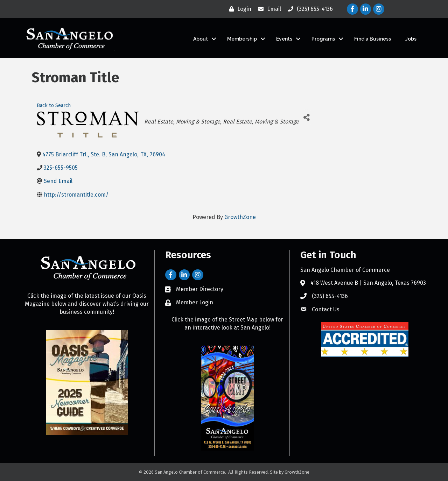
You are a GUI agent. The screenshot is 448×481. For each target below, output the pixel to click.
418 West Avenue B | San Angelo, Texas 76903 (368, 283)
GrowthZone (240, 217)
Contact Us (326, 309)
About (201, 39)
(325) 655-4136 (330, 296)
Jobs (411, 39)
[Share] (307, 117)
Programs (323, 39)
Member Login (195, 302)
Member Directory (200, 289)
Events (284, 39)
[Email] (268, 9)
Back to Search (54, 105)
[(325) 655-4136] (309, 9)
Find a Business (373, 39)
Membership (242, 39)
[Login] (239, 9)
